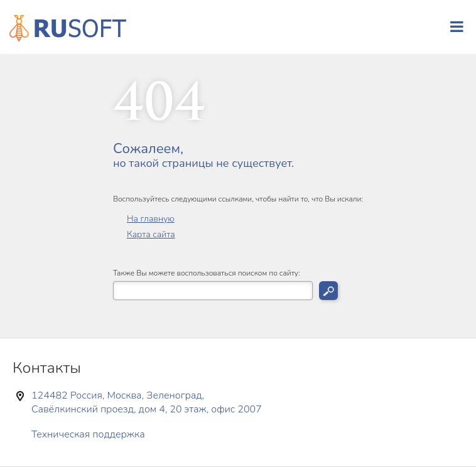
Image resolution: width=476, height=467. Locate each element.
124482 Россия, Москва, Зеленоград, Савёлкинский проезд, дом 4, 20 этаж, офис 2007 (147, 402)
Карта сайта (151, 234)
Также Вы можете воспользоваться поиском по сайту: (207, 273)
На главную (151, 219)
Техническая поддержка (88, 434)
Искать (328, 291)
